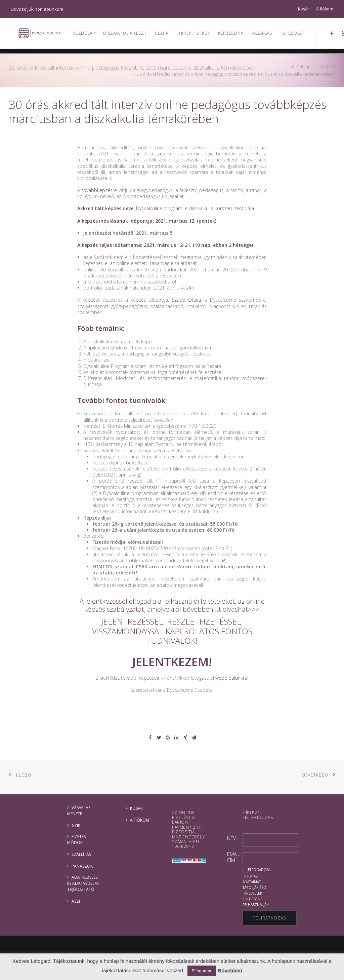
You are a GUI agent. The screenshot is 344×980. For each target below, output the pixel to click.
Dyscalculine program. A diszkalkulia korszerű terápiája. (196, 208)
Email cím (233, 857)
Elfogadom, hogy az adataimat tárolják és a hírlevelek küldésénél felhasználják (257, 887)
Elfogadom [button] (202, 971)
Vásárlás (266, 35)
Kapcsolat (296, 35)
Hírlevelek (325, 67)
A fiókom (325, 9)
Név (231, 838)
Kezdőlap (88, 35)
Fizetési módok (77, 840)
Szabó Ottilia (186, 300)
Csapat (166, 35)
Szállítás (81, 854)
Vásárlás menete (79, 811)
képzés (157, 154)
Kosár (304, 9)
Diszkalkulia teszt (128, 35)
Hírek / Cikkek (198, 35)
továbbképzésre (99, 190)
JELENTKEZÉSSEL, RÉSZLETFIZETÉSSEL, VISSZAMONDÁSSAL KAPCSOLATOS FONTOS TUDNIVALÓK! (172, 631)
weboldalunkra (231, 678)
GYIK (76, 825)
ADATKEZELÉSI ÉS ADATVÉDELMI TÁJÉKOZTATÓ (83, 883)
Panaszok (82, 866)
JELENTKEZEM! (172, 662)
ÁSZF (76, 901)
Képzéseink (234, 35)
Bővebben (230, 970)
